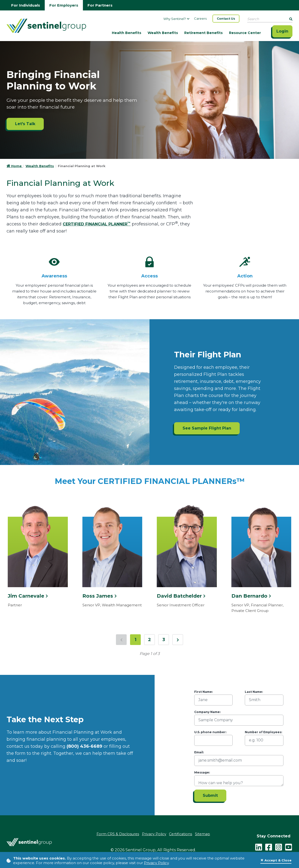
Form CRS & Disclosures (116, 834)
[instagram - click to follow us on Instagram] (279, 846)
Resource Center (245, 33)
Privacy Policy (156, 863)
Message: (202, 772)
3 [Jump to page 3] (164, 640)
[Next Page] (178, 640)
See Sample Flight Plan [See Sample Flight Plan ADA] (207, 428)
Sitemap (205, 834)
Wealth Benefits (163, 33)
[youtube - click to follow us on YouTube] (289, 846)
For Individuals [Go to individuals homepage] (26, 5)
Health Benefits (127, 33)
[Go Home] (46, 25)
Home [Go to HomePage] (15, 166)
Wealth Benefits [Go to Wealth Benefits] (40, 166)
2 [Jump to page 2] (149, 640)
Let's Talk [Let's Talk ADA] (25, 124)
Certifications (182, 834)
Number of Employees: (263, 732)
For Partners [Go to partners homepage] (100, 5)
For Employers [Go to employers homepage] (64, 5)
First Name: (203, 692)
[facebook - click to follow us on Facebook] (269, 846)
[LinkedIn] (259, 846)
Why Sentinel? (176, 19)
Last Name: (254, 692)
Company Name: (207, 712)
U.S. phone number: (210, 732)
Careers (200, 18)
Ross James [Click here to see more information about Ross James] (100, 596)
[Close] (276, 860)
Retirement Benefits (203, 33)
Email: (199, 752)
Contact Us (226, 19)
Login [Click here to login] (282, 31)
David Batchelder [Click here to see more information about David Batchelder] (181, 596)
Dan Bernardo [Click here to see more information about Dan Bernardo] (251, 596)
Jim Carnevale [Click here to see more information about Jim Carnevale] (28, 596)
